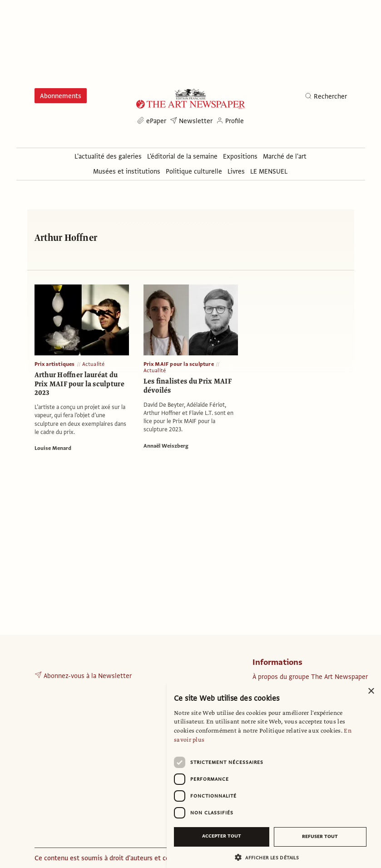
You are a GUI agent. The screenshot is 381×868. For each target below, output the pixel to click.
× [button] (371, 691)
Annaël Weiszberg (166, 446)
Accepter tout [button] (222, 836)
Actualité (94, 364)
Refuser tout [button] (320, 836)
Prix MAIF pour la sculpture (179, 364)
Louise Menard (53, 448)
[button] (270, 857)
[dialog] (274, 775)
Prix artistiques (55, 364)
